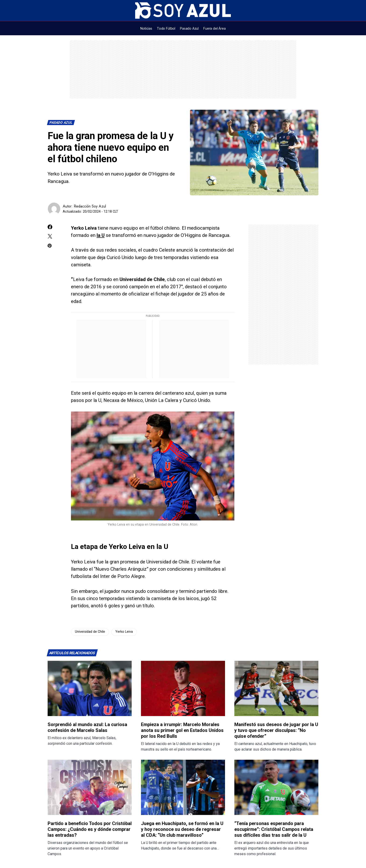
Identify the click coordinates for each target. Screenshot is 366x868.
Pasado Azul (61, 123)
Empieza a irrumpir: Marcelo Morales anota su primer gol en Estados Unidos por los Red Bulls (182, 730)
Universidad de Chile (90, 632)
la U (101, 235)
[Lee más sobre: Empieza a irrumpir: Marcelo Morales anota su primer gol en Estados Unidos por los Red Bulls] (183, 688)
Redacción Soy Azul (90, 206)
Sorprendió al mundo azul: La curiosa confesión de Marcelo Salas (87, 727)
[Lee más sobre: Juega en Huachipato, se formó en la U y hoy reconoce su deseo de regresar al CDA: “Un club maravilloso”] (183, 787)
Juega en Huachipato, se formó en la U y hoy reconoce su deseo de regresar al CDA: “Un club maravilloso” (182, 829)
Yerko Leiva (124, 632)
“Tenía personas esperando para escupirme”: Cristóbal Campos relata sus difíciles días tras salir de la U (274, 829)
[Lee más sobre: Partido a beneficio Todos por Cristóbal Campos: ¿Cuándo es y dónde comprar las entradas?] (90, 787)
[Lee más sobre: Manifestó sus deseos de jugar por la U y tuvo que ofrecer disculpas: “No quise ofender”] (276, 688)
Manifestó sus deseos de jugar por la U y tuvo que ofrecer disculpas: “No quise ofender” (276, 730)
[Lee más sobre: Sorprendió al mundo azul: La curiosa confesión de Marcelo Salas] (90, 688)
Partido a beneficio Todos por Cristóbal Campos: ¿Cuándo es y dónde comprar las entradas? (90, 829)
